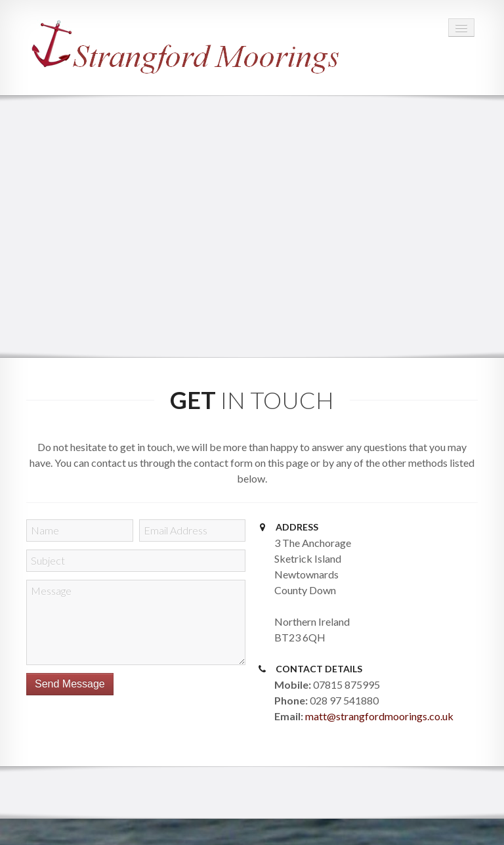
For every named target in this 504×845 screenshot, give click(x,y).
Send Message (70, 684)
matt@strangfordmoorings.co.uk (379, 716)
